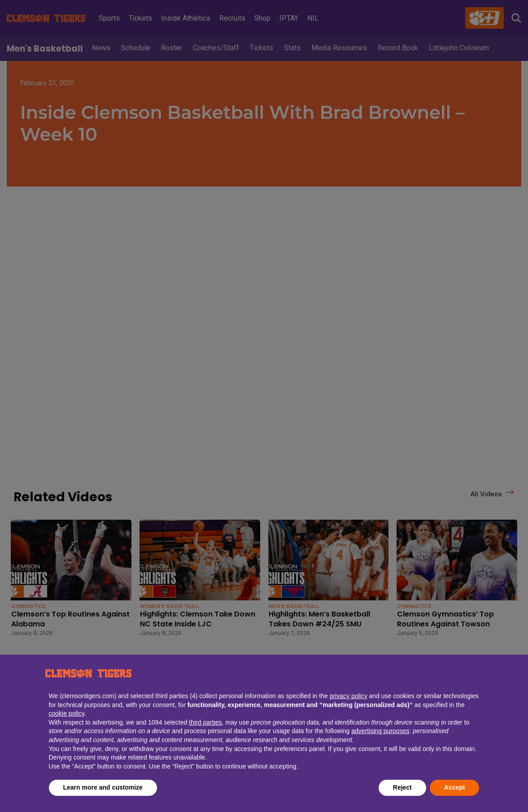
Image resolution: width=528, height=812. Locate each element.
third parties (205, 722)
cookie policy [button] (67, 713)
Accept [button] (455, 787)
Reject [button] (402, 787)
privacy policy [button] (349, 696)
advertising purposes (380, 731)
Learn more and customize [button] (103, 787)
